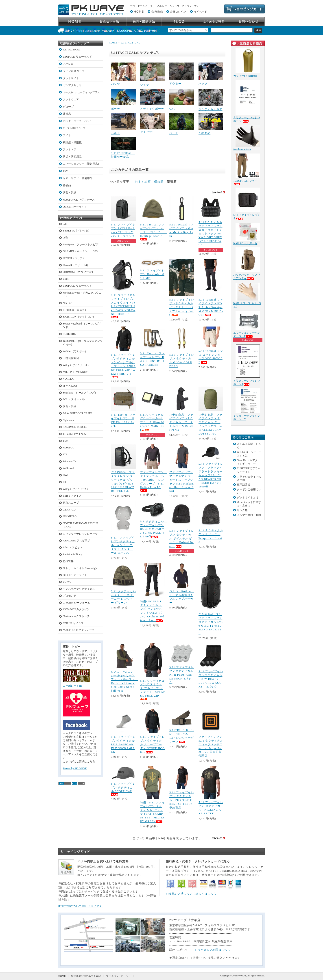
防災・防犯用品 (72, 157)
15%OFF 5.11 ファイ (245, 182)
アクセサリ (148, 132)
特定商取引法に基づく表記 (86, 976)
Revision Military (72, 554)
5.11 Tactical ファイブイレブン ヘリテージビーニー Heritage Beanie (154, 232)
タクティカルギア (210, 109)
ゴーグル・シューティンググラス (81, 92)
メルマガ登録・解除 (249, 515)
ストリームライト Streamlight (80, 568)
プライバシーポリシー (118, 976)
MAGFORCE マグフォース (79, 200)
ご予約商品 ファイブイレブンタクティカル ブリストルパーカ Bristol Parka (181, 422)
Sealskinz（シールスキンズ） (80, 393)
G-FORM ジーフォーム (76, 603)
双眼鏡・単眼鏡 (72, 143)
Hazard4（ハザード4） (76, 265)
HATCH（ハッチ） (74, 258)
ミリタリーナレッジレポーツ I (247, 382)
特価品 (67, 185)
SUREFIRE (69, 334)
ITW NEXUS (70, 386)
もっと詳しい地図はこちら (213, 950)
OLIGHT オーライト (75, 207)
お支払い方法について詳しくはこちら (191, 894)
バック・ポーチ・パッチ (78, 121)
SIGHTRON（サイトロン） (79, 317)
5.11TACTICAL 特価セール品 (123, 155)
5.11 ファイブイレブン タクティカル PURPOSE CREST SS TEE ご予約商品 (182, 800)
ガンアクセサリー (74, 85)
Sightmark (68, 420)
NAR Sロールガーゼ (245, 243)
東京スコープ (71, 503)
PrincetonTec (70, 461)
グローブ (68, 107)
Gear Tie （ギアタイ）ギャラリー (247, 462)
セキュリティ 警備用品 (78, 178)
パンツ (116, 84)
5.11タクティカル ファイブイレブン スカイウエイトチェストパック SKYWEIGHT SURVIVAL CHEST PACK (210, 234)
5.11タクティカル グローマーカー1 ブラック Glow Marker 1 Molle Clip (154, 422)
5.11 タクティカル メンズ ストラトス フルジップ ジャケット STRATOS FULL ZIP (153, 690)
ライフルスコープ (74, 71)
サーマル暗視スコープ (74, 128)
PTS (65, 454)
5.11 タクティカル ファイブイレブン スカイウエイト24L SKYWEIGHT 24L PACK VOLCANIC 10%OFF (123, 306)
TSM (66, 171)
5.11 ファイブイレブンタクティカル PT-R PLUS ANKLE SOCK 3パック (182, 675)
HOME (113, 43)
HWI (65, 475)
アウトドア (70, 149)
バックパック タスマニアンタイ (247, 277)
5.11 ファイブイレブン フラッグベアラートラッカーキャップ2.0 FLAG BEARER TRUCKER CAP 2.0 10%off (211, 475)
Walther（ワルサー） (75, 351)
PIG (65, 482)
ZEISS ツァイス (72, 496)
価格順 (159, 182)
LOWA (67, 582)
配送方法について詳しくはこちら (81, 906)
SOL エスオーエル (74, 399)
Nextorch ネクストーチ (76, 616)
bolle (65, 238)
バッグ (203, 84)
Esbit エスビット (73, 547)
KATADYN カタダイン (76, 609)
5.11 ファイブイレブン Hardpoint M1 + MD (153, 274)
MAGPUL (69, 448)
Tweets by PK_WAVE (75, 768)
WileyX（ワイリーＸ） (76, 365)
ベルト (116, 133)
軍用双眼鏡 (244, 485)
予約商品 (204, 133)
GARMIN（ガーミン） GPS (80, 251)
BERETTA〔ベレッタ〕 (77, 231)
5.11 (65, 224)
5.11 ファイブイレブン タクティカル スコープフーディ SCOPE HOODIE (153, 744)
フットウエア (71, 100)
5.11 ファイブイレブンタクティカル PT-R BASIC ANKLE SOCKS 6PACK (123, 744)
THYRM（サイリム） (76, 434)
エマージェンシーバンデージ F (247, 335)
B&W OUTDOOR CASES (77, 413)
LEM (66, 279)
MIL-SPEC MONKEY (75, 372)
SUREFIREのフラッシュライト (249, 470)
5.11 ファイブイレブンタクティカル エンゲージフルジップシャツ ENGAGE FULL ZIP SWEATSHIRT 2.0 (123, 366)
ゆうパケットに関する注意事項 (249, 504)
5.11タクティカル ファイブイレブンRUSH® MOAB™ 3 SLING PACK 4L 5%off (154, 529)
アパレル (68, 64)
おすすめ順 (143, 182)
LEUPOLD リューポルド (77, 57)
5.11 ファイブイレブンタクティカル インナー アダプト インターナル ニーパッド (123, 545)
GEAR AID (69, 510)
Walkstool (68, 468)
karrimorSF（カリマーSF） (79, 272)
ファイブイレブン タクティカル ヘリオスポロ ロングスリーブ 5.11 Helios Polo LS (154, 481)
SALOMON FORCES (75, 427)
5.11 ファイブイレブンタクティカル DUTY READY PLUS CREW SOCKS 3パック (211, 679)
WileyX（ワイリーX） (76, 489)
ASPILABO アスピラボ (76, 541)
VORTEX (68, 379)
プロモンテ (70, 596)
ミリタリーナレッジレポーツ (80, 534)
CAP (172, 109)
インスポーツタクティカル (79, 589)
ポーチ (116, 109)
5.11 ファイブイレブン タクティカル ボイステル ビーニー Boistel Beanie (182, 539)
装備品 (67, 114)
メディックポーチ (152, 109)
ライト (67, 135)
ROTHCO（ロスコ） (75, 310)
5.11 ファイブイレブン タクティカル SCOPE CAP (123, 789)
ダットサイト (71, 78)
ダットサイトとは (248, 498)
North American (242, 149)
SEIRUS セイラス (73, 623)
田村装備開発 (71, 358)
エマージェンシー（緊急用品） (82, 164)
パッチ (174, 133)
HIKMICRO (70, 516)
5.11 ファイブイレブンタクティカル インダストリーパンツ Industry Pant (182, 307)
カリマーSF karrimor (245, 76)
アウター (175, 84)
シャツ (145, 85)
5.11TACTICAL (72, 50)
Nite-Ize (67, 303)
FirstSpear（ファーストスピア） (82, 244)
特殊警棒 (68, 561)
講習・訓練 (70, 193)
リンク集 (242, 510)
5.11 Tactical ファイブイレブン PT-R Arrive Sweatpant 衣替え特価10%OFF (211, 307)
